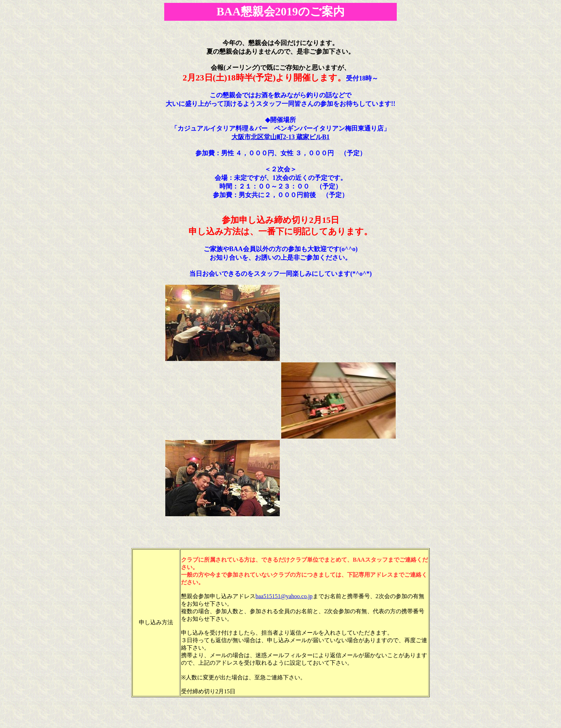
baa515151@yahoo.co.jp (284, 596)
